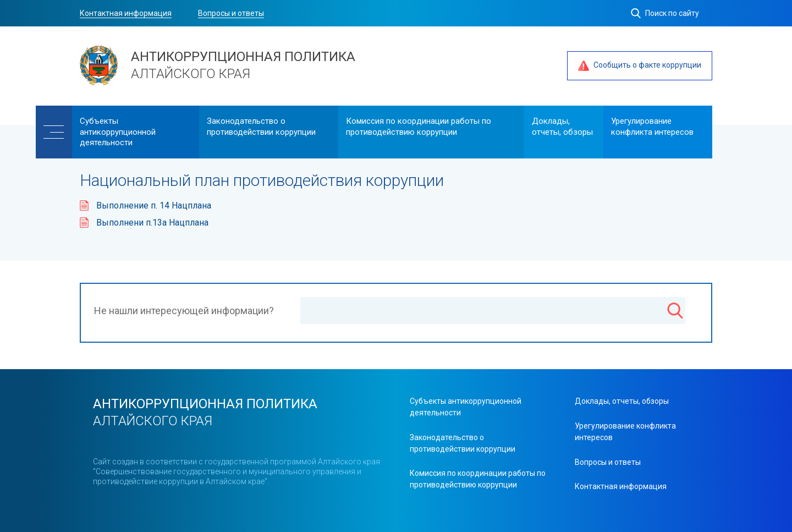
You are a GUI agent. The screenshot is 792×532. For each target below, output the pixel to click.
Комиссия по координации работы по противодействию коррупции (419, 127)
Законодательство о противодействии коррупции (261, 127)
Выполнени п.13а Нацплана (152, 223)
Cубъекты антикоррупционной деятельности (118, 132)
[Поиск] (675, 312)
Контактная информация (126, 13)
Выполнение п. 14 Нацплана (154, 205)
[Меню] (54, 132)
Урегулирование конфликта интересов (652, 127)
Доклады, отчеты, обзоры (562, 127)
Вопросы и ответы (231, 13)
